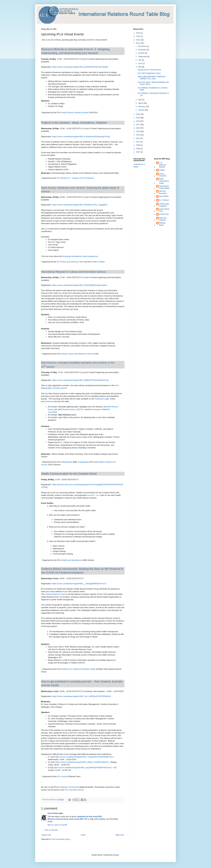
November (142, 50)
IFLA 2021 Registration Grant (149, 73)
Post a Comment (51, 830)
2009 (138, 145)
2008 (138, 149)
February (142, 107)
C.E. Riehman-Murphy (163, 165)
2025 (138, 33)
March (141, 103)
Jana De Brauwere (163, 192)
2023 (138, 36)
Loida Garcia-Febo (164, 210)
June (140, 63)
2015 (138, 131)
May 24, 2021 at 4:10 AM (57, 825)
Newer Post (46, 835)
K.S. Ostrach (164, 200)
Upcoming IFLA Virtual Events (149, 70)
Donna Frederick (163, 175)
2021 (138, 43)
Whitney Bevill (162, 224)
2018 (138, 121)
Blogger (116, 855)
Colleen (162, 170)
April (140, 100)
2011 (138, 142)
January (142, 110)
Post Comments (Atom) (61, 839)
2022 (138, 40)
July (140, 60)
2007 (138, 152)
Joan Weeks (164, 196)
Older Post (120, 835)
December (142, 46)
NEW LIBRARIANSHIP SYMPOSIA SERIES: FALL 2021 (152, 78)
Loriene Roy (164, 214)
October (142, 53)
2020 (138, 114)
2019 (138, 118)
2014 (138, 135)
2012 (138, 138)
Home (83, 835)
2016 (138, 128)
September (143, 57)
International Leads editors (164, 187)
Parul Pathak (53, 813)
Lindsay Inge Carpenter (164, 205)
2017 (138, 125)
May (140, 67)
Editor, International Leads (164, 181)
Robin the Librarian (163, 219)
